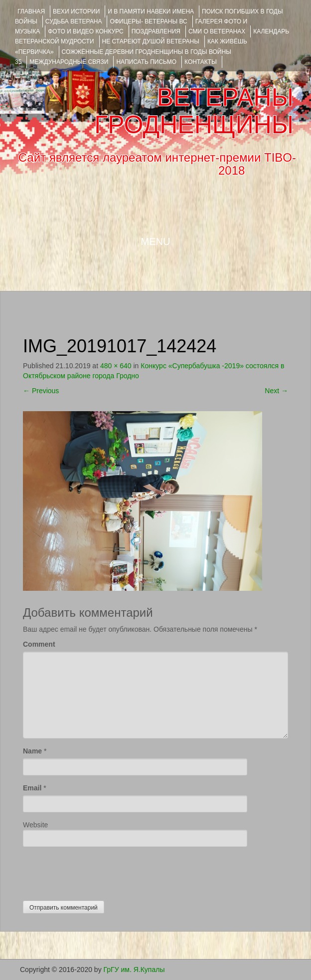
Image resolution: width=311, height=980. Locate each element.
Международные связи (69, 62)
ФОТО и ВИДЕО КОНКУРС (85, 31)
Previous (41, 391)
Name (32, 751)
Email (32, 788)
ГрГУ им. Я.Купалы (134, 970)
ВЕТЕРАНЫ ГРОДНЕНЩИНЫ (194, 111)
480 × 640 (116, 366)
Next (276, 391)
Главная (31, 11)
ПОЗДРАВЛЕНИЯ (156, 31)
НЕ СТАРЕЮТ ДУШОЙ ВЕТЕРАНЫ (151, 41)
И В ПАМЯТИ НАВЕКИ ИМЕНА (151, 11)
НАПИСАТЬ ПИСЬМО (146, 62)
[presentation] (99, 871)
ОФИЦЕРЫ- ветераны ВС (148, 21)
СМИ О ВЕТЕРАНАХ (217, 31)
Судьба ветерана (74, 21)
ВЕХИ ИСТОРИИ (76, 11)
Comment (39, 644)
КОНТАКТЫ (201, 62)
